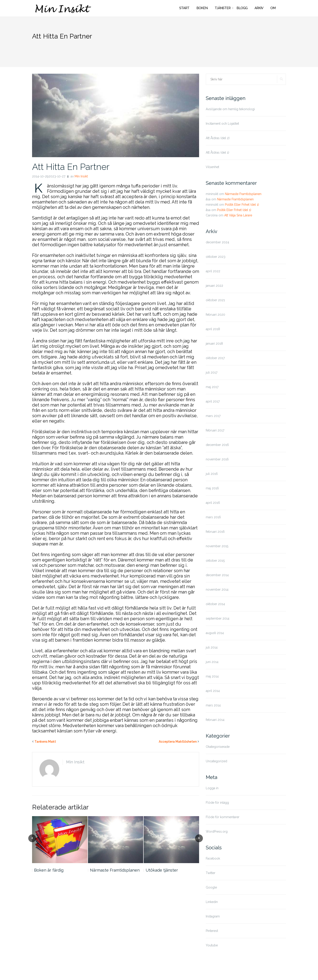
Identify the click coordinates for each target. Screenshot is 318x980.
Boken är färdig (49, 870)
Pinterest (212, 931)
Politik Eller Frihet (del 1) (242, 205)
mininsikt (212, 194)
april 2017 (213, 401)
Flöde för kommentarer (223, 817)
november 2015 (217, 546)
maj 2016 (212, 488)
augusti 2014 (215, 633)
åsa (208, 199)
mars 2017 (213, 416)
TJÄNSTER (223, 8)
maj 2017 (212, 387)
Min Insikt (81, 176)
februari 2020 (215, 315)
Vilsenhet (212, 167)
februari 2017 (215, 430)
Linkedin (212, 902)
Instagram (213, 916)
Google (211, 887)
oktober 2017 (215, 358)
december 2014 (217, 575)
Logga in (212, 788)
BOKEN (202, 8)
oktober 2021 (215, 300)
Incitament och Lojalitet (222, 124)
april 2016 (213, 503)
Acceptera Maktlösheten (178, 742)
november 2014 (217, 590)
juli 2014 (212, 647)
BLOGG (242, 8)
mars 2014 (213, 705)
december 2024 (217, 242)
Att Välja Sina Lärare (238, 215)
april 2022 (213, 271)
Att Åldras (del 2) (218, 138)
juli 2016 (212, 474)
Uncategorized (216, 761)
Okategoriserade (218, 747)
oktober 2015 (215, 561)
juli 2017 (212, 372)
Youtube (212, 945)
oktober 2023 (216, 257)
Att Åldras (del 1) (217, 152)
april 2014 (213, 691)
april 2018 (213, 329)
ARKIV (259, 8)
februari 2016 (215, 532)
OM (273, 8)
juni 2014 (212, 662)
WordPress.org (217, 832)
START (184, 8)
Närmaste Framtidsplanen (115, 870)
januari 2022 (214, 286)
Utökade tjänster (162, 870)
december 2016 (217, 445)
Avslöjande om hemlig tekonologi (230, 109)
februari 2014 (215, 720)
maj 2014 (212, 676)
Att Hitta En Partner (71, 167)
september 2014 (218, 618)
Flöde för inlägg (217, 803)
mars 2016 (213, 517)
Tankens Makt (45, 742)
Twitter (211, 873)
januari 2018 (214, 344)
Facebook (213, 858)
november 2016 (217, 459)
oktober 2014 (215, 604)
